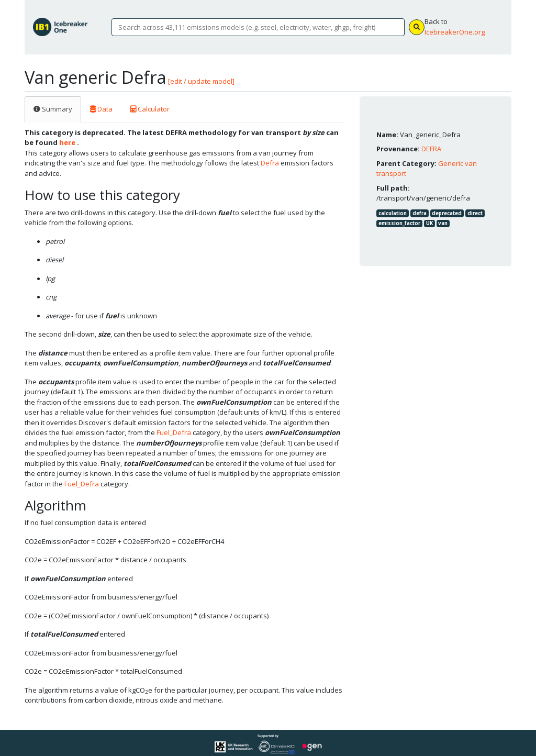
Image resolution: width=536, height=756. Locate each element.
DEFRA (431, 149)
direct (475, 213)
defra (420, 213)
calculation (393, 213)
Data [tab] (101, 109)
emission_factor (399, 223)
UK (429, 223)
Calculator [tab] (150, 109)
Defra (270, 163)
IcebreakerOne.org (455, 32)
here (67, 142)
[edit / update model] (201, 81)
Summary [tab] (53, 109)
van (443, 223)
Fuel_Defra (174, 432)
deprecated (447, 213)
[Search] (258, 27)
